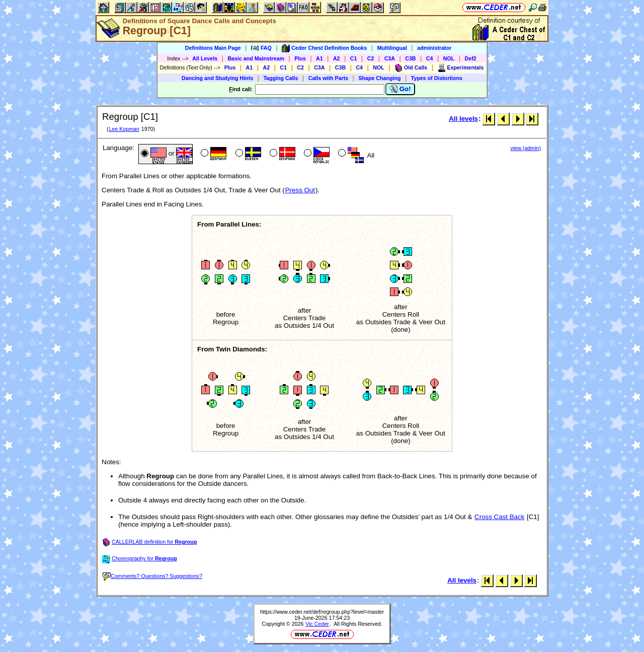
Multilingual (392, 48)
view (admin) (526, 148)
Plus (300, 58)
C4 (430, 58)
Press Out (300, 190)
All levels (463, 119)
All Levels (205, 58)
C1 (354, 58)
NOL (449, 58)
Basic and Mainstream (256, 58)
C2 (371, 58)
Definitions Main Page (213, 48)
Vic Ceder (317, 624)
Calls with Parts (328, 78)
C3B (410, 58)
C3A (390, 58)
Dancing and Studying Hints (217, 78)
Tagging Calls (280, 78)
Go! (400, 89)
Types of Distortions (437, 78)
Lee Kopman (124, 129)
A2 (337, 58)
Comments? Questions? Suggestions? (152, 576)
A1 (319, 58)
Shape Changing (379, 78)
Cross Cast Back (499, 517)
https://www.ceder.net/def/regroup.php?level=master (322, 612)
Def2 (471, 58)
